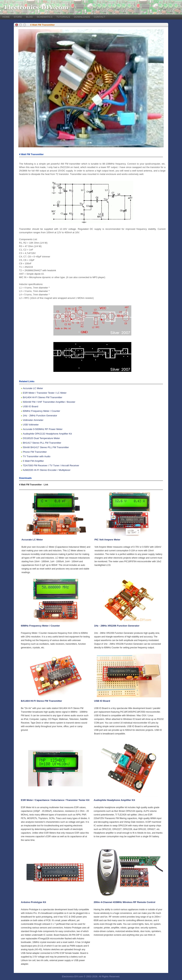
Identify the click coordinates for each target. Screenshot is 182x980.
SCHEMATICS (45, 17)
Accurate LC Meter (33, 388)
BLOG (29, 17)
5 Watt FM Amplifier (33, 461)
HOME (6, 17)
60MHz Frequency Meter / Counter (42, 411)
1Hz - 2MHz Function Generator (40, 416)
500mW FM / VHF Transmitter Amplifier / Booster (49, 402)
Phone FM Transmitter (35, 452)
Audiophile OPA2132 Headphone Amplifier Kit (47, 434)
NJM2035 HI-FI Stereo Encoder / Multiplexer (47, 470)
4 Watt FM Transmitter (42, 25)
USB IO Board (31, 406)
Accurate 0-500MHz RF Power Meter (43, 429)
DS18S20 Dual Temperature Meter (41, 438)
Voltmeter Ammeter (33, 420)
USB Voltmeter (31, 425)
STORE (18, 17)
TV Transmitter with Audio (37, 456)
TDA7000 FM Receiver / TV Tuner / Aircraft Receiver (51, 465)
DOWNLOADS (82, 17)
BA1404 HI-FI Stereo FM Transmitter (43, 397)
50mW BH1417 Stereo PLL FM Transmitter (46, 447)
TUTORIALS (63, 17)
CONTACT (100, 17)
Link (46, 485)
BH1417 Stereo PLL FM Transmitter (42, 443)
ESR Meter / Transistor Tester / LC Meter (45, 393)
